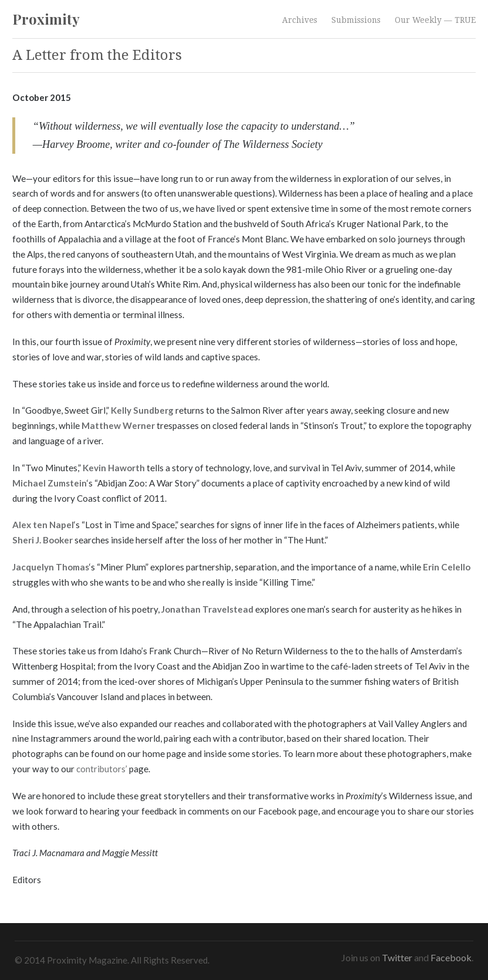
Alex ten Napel (43, 525)
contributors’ (102, 769)
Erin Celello (447, 567)
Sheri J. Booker (43, 540)
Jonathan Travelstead (207, 609)
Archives (300, 20)
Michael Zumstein (50, 483)
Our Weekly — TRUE (435, 20)
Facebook (451, 957)
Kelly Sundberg (142, 410)
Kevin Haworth (114, 468)
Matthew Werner (118, 425)
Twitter (397, 957)
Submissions (356, 20)
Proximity (46, 19)
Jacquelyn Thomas (51, 567)
